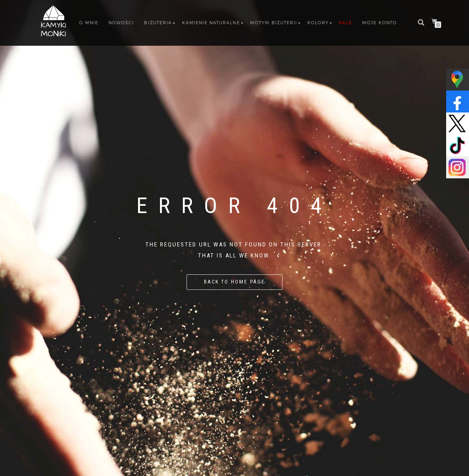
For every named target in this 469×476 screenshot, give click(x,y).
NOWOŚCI (121, 23)
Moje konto (379, 23)
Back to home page (234, 282)
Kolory (318, 23)
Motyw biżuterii (274, 23)
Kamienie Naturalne (211, 23)
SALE (345, 23)
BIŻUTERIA (158, 23)
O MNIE (89, 23)
